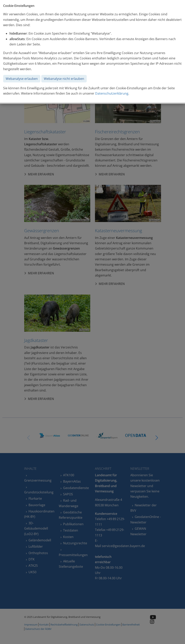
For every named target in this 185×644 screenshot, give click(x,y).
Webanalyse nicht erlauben (64, 79)
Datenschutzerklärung (112, 93)
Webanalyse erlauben (22, 79)
